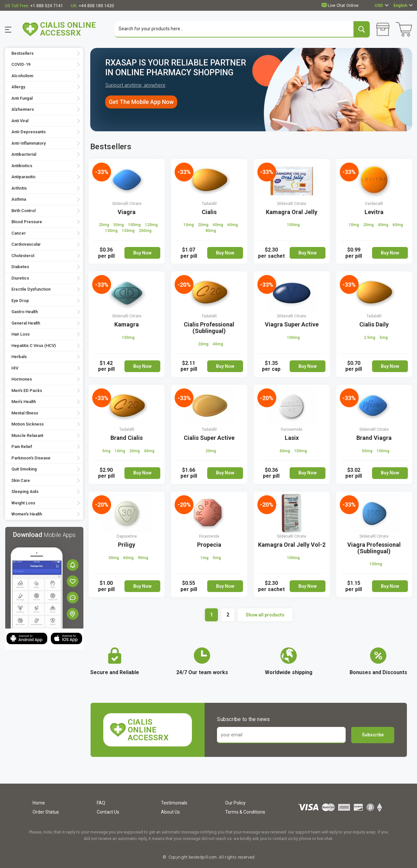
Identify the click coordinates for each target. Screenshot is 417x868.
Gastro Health (25, 312)
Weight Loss (23, 503)
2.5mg (370, 338)
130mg (112, 231)
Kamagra (127, 325)
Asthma (19, 200)
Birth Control (23, 211)
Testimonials (174, 803)
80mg (211, 231)
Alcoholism (22, 76)
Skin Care (21, 480)
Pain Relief (22, 447)
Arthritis (19, 188)
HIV (15, 368)
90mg (143, 558)
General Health (26, 323)
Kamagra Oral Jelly (292, 212)
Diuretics (20, 278)
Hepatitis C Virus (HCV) (34, 346)
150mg (129, 231)
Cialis (209, 212)
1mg (205, 558)
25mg (104, 225)
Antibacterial (24, 155)
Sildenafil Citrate (127, 204)
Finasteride (209, 536)
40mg (218, 225)
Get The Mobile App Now (141, 102)
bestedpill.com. (203, 857)
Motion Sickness (28, 424)
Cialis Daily (374, 325)
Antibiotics (22, 166)
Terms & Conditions (245, 812)
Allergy (18, 87)
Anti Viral (20, 121)
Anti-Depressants (29, 132)
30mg (114, 558)
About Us (170, 812)
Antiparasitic (24, 177)
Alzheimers (23, 110)
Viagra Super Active (292, 325)
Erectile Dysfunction (31, 289)
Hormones (22, 379)
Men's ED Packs (27, 391)
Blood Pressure (27, 222)
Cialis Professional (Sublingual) (209, 328)
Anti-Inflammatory (29, 143)
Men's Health (24, 402)
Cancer (19, 233)
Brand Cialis (127, 438)
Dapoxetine (127, 536)
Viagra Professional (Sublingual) (374, 548)
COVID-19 (21, 65)
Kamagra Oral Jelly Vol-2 (292, 545)
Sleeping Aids (25, 492)
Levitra (374, 212)
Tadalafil (209, 204)
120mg (151, 225)
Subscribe (373, 735)
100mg (135, 225)
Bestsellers (22, 53)
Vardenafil (374, 204)
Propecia (209, 545)
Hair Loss (21, 334)
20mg (204, 225)
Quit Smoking (24, 469)
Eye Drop (20, 301)
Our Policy (235, 803)
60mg (233, 225)
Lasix (292, 438)
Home (39, 803)
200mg (145, 231)
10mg (189, 225)
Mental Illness (25, 413)
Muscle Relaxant (27, 435)
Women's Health (27, 514)
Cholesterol (23, 256)
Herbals (19, 357)
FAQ (101, 803)
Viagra (127, 212)
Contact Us (108, 812)
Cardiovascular (26, 245)
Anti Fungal (22, 98)
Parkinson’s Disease (31, 458)
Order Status (46, 812)
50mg (119, 225)
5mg (384, 338)
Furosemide (292, 429)
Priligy (127, 545)
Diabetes (20, 267)
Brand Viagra (374, 438)
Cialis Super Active (209, 438)
